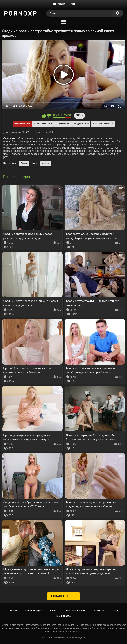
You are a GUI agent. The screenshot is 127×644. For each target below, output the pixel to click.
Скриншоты (63, 124)
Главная (12, 610)
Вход (73, 4)
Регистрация (58, 4)
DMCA (115, 610)
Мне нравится (44, 116)
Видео (24, 163)
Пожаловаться (43, 124)
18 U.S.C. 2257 (63, 616)
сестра (46, 163)
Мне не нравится (49, 116)
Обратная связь (75, 610)
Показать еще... (64, 596)
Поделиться (81, 124)
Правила (98, 610)
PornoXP (57, 638)
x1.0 (105, 106)
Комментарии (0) (103, 124)
